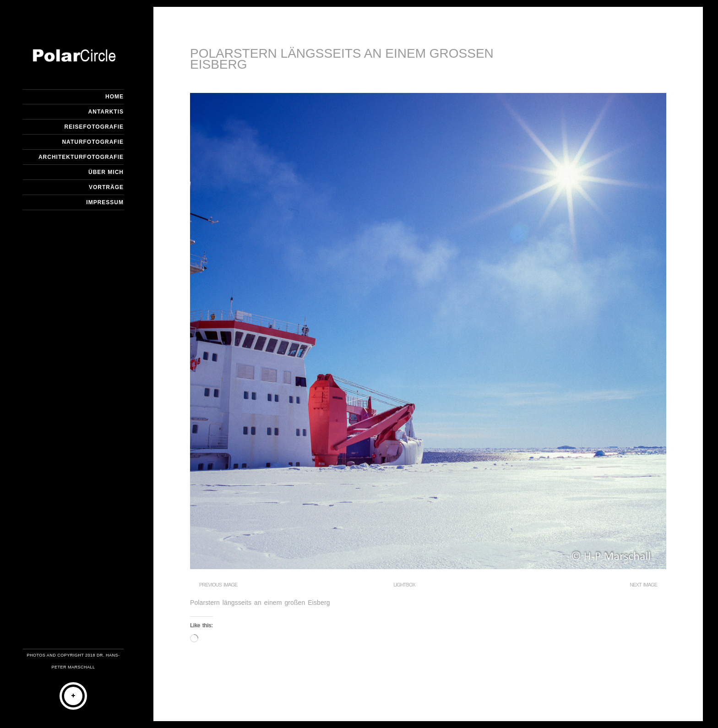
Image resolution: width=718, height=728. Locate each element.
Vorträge (106, 187)
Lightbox (404, 585)
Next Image (643, 585)
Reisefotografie (94, 127)
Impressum (105, 202)
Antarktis (106, 112)
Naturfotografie (93, 142)
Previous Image (218, 585)
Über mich (106, 172)
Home (114, 97)
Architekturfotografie (81, 157)
